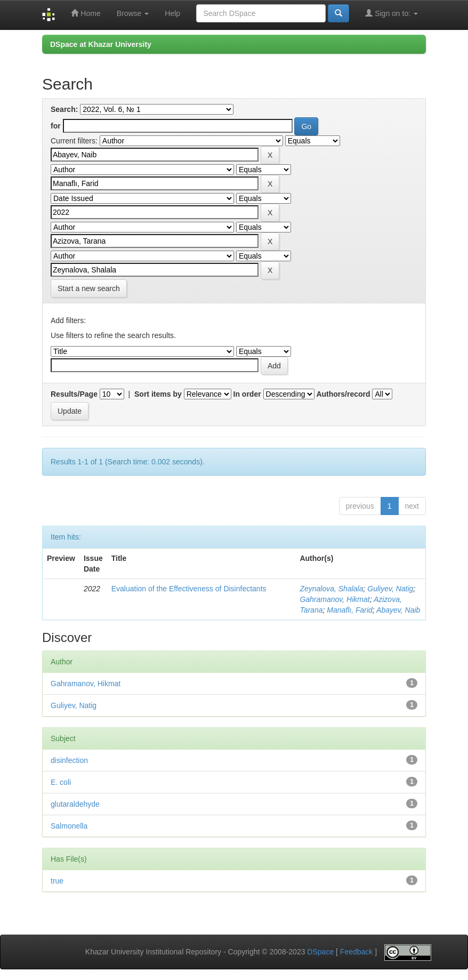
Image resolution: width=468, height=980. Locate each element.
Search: (64, 109)
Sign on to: (392, 13)
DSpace (320, 952)
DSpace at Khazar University (101, 44)
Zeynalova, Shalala (331, 589)
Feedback (356, 952)
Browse (133, 13)
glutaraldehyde (75, 804)
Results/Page (74, 394)
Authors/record (343, 394)
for (56, 126)
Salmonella (69, 826)
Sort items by (158, 394)
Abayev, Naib (398, 610)
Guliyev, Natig (390, 589)
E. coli (61, 782)
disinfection (69, 760)
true (57, 881)
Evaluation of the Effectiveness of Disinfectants (189, 589)
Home (86, 13)
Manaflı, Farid (350, 610)
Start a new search (89, 288)
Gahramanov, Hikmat (334, 599)
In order (247, 394)
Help (172, 13)
